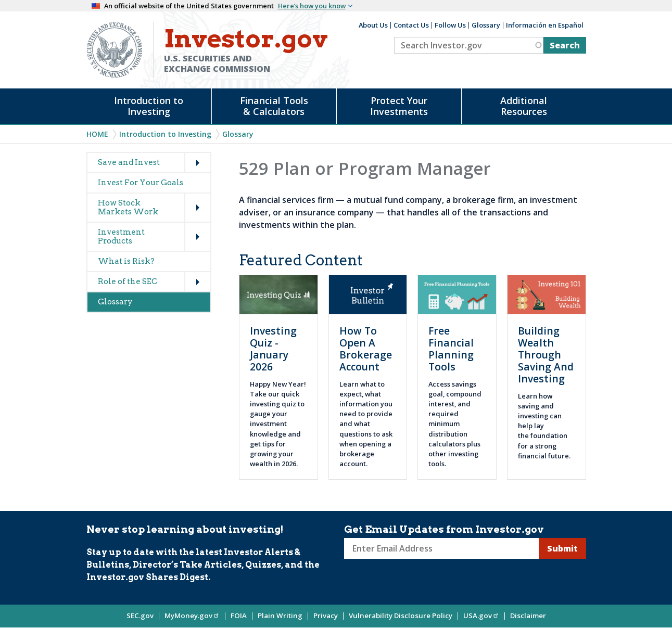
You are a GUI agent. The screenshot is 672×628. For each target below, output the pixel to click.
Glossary (486, 25)
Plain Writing (280, 616)
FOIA (239, 616)
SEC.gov (140, 616)
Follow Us (450, 25)
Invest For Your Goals (141, 183)
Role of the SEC (128, 281)
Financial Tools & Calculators (274, 106)
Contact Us (411, 25)
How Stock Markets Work (128, 207)
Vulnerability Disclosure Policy (401, 616)
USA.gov (481, 616)
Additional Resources (524, 106)
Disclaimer (528, 616)
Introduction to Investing (149, 106)
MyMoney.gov (192, 616)
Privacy (326, 616)
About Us (373, 25)
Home (97, 134)
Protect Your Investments (399, 106)
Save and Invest (129, 162)
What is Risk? (126, 261)
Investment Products (121, 236)
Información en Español (545, 25)
